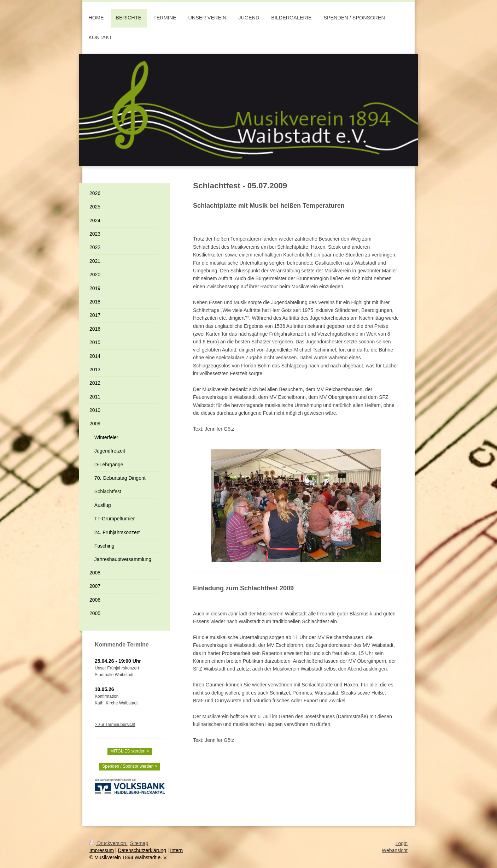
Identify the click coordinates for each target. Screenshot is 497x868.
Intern (176, 850)
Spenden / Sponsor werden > (130, 766)
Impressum (102, 850)
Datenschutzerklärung (142, 850)
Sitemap (139, 843)
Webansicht (395, 850)
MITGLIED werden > (130, 751)
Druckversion (108, 843)
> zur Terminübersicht (115, 725)
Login (402, 843)
